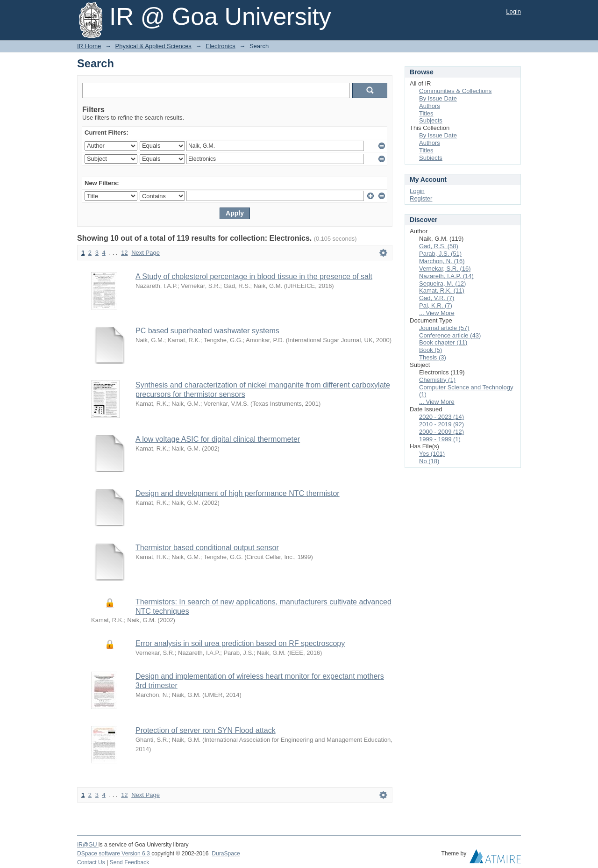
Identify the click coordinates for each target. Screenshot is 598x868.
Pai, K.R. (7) (436, 305)
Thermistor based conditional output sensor (207, 548)
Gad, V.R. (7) (437, 298)
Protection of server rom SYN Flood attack (206, 730)
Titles (426, 113)
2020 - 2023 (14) (441, 417)
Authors (430, 106)
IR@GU (88, 845)
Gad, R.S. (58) (439, 246)
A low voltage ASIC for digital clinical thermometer (218, 439)
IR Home (89, 46)
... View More (437, 313)
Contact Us (91, 862)
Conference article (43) (450, 335)
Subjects (431, 120)
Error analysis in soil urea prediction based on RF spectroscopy (240, 643)
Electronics (221, 46)
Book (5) (431, 350)
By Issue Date (438, 98)
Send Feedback (130, 862)
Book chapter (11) (443, 342)
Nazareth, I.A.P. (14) (446, 276)
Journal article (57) (444, 328)
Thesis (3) (433, 357)
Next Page (146, 253)
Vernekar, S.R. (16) (445, 269)
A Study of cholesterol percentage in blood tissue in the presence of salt (254, 276)
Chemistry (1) (437, 380)
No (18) (429, 461)
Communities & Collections (455, 91)
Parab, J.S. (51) (440, 254)
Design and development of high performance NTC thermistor (238, 493)
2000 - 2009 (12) (441, 432)
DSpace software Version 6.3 (114, 854)
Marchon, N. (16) (442, 261)
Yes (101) (432, 454)
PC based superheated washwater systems (207, 331)
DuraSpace (226, 854)
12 (124, 253)
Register (421, 198)
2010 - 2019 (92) (441, 424)
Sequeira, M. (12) (442, 283)
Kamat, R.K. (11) (442, 291)
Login (513, 11)
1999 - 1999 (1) (440, 439)
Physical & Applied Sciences (153, 46)
